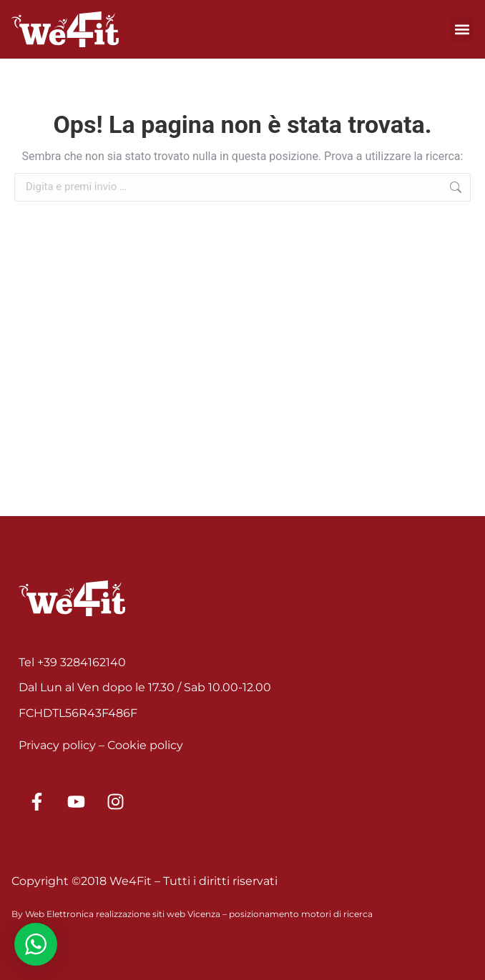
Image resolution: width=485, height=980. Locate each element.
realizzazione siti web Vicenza (158, 914)
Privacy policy (57, 745)
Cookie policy (145, 745)
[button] (462, 30)
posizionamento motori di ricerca (301, 914)
